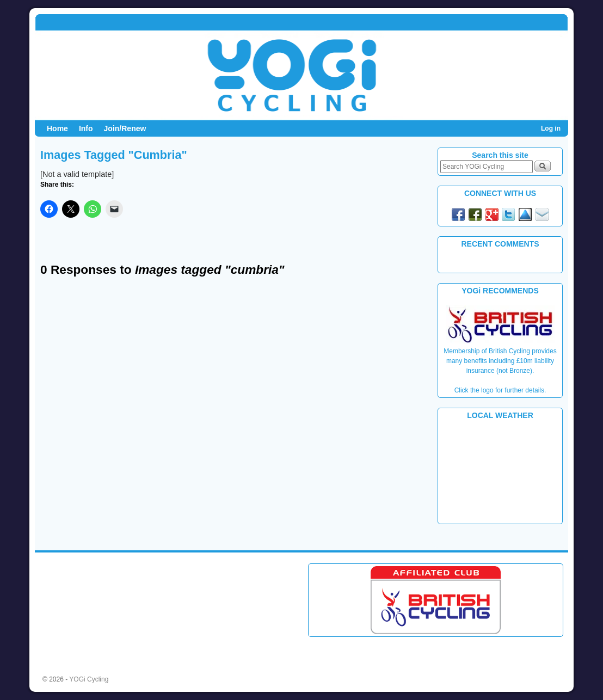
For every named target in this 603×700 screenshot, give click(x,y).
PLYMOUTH (500, 471)
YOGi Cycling (89, 679)
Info (86, 128)
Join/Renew (125, 128)
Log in (551, 128)
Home (57, 128)
